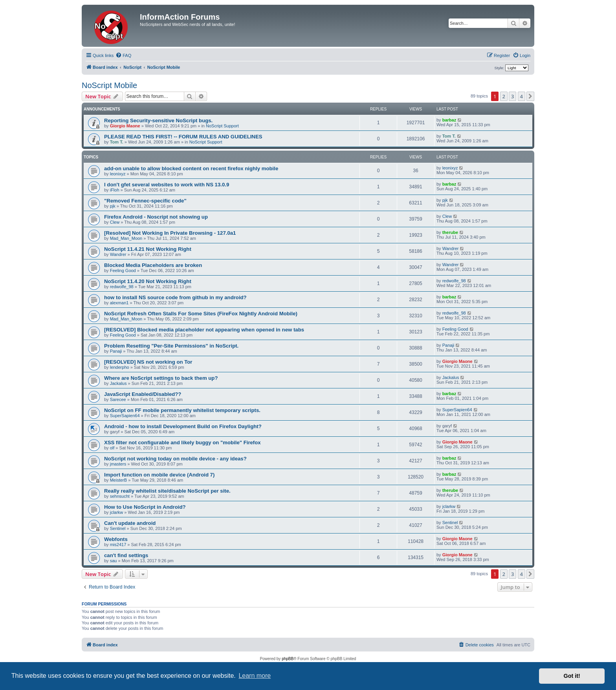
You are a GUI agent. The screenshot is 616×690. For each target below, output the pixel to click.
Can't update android (130, 523)
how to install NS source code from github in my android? (175, 297)
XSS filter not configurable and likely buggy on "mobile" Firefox (182, 443)
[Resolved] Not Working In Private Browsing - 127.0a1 (170, 233)
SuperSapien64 (125, 416)
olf (112, 448)
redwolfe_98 (122, 287)
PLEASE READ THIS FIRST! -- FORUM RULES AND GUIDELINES (183, 137)
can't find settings (126, 555)
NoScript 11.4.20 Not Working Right (148, 281)
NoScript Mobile (109, 85)
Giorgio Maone (125, 126)
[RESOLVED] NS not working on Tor (148, 362)
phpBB (288, 659)
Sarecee (118, 399)
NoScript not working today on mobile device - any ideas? (175, 459)
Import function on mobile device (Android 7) (159, 475)
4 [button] (522, 96)
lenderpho (120, 367)
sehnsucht (120, 496)
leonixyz (118, 174)
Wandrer (118, 254)
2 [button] (504, 96)
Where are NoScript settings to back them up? (161, 378)
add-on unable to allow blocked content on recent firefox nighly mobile (191, 168)
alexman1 (119, 303)
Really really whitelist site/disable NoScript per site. (167, 491)
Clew (115, 222)
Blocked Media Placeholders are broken (153, 265)
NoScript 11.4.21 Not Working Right (148, 249)
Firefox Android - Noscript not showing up (156, 217)
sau (114, 561)
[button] (530, 96)
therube (450, 232)
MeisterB (118, 480)
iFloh (115, 190)
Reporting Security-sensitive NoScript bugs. (158, 121)
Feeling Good (123, 270)
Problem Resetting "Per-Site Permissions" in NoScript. (171, 346)
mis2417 (118, 545)
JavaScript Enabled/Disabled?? (143, 394)
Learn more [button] (255, 676)
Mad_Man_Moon (126, 238)
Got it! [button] (572, 676)
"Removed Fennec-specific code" (145, 201)
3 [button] (512, 96)
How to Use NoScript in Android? (145, 507)
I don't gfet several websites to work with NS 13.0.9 (167, 185)
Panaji (116, 351)
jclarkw (117, 512)
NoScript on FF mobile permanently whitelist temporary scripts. (182, 410)
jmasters (118, 464)
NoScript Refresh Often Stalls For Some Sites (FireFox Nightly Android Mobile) (201, 314)
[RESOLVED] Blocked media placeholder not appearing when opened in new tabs (204, 330)
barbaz (449, 120)
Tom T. (117, 142)
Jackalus (118, 383)
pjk (113, 206)
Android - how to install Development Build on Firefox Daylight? (183, 426)
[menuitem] (123, 55)
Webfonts (116, 539)
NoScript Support (222, 126)
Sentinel (118, 528)
